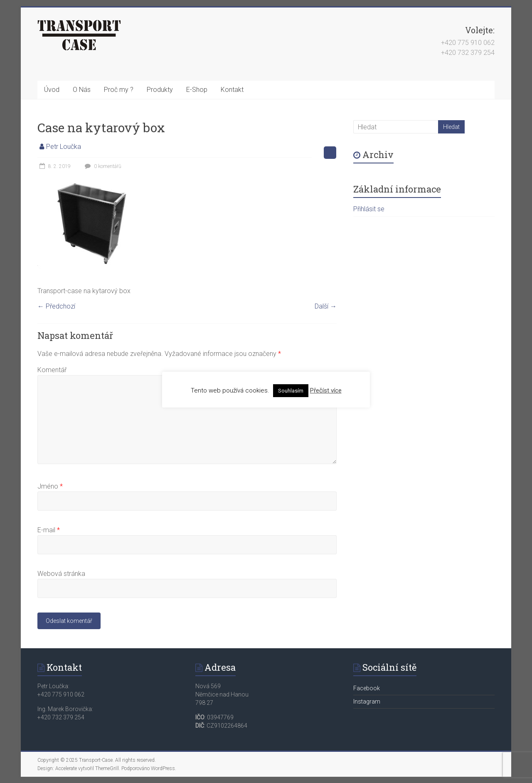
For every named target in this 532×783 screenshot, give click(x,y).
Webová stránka (61, 574)
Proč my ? (119, 90)
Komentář (52, 370)
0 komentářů (102, 166)
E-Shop (197, 90)
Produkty (160, 90)
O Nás (82, 90)
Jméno (50, 486)
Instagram (367, 701)
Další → (326, 306)
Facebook (367, 688)
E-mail (49, 530)
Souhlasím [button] (291, 391)
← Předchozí (56, 306)
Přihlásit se (369, 209)
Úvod (52, 90)
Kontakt (232, 90)
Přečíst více (326, 390)
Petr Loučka (64, 147)
